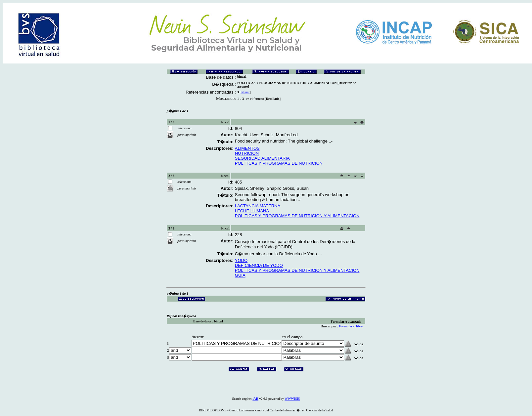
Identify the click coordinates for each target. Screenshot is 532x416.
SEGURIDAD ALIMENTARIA (262, 158)
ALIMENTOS (247, 148)
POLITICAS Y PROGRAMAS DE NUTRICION (279, 163)
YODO (241, 260)
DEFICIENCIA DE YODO (259, 265)
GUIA (240, 275)
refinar (245, 92)
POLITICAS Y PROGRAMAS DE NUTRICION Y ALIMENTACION (297, 216)
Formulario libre (351, 326)
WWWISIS (292, 399)
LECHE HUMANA (252, 211)
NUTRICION (247, 153)
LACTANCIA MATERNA (258, 206)
